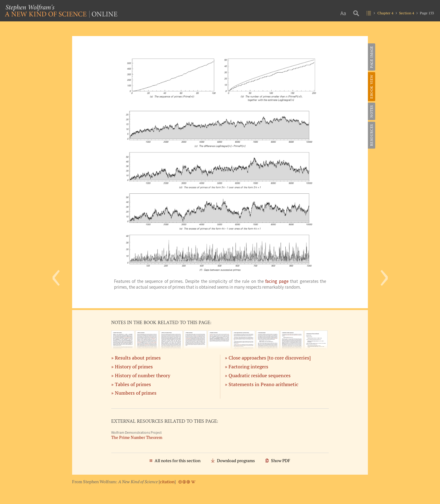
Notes (371, 111)
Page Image (371, 57)
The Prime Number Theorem (137, 438)
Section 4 (407, 13)
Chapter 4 (385, 13)
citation (167, 482)
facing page (277, 281)
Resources (371, 135)
